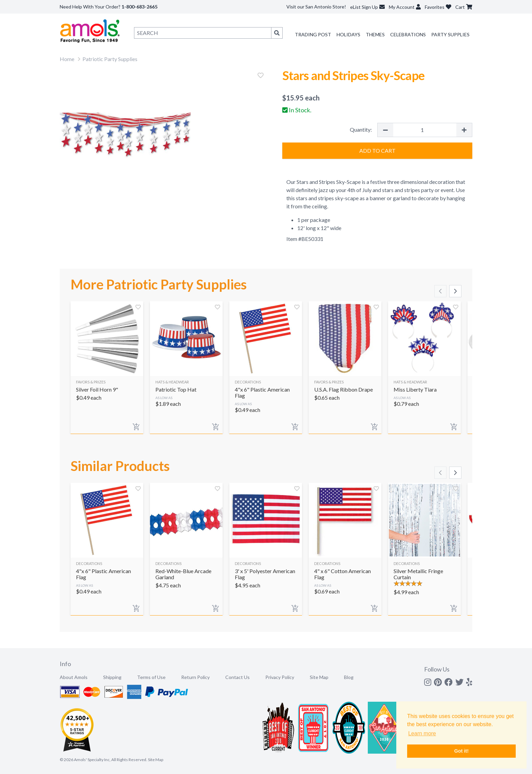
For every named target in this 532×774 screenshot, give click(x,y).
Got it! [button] (461, 751)
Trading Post (313, 34)
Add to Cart (377, 150)
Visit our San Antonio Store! (316, 7)
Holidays (348, 34)
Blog (349, 677)
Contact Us (237, 677)
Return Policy (195, 677)
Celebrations (408, 34)
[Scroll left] (440, 291)
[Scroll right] (455, 291)
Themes (375, 34)
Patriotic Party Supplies (110, 59)
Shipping (112, 677)
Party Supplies (450, 34)
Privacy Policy (280, 677)
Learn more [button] (422, 733)
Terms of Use (151, 677)
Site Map (319, 677)
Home (67, 59)
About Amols (74, 677)
